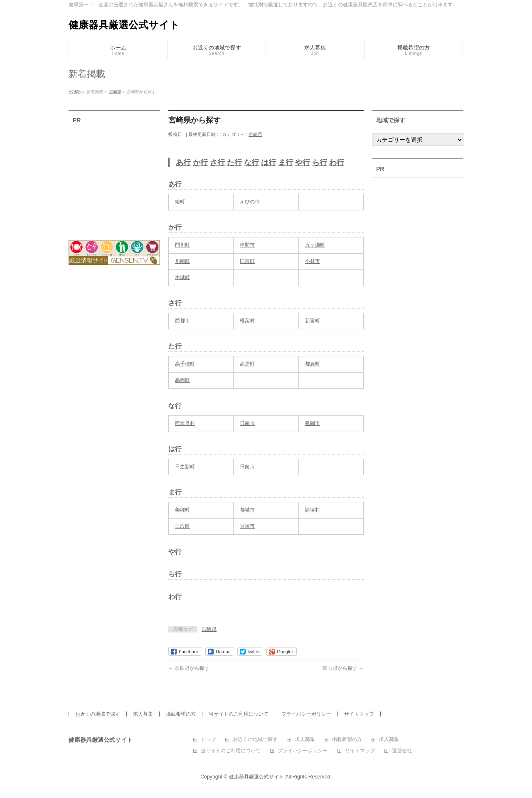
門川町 (182, 245)
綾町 (180, 202)
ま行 (286, 163)
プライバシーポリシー (306, 714)
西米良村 (185, 423)
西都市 (182, 321)
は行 (268, 163)
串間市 (247, 245)
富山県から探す (343, 668)
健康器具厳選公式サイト (124, 25)
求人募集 (143, 714)
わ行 (337, 163)
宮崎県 (255, 134)
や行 (303, 163)
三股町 (182, 526)
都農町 (313, 364)
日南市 (247, 423)
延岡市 (313, 423)
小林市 (313, 261)
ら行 (320, 163)
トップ (208, 740)
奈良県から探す (189, 668)
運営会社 (402, 751)
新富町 (313, 321)
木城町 (182, 277)
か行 (200, 163)
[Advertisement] (114, 179)
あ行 (183, 163)
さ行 (217, 163)
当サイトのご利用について (239, 714)
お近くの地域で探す (98, 714)
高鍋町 (182, 380)
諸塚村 (313, 510)
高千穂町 (185, 364)
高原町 (247, 364)
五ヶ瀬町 (315, 245)
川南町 (182, 261)
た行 (234, 163)
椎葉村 (247, 321)
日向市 (247, 467)
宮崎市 (247, 526)
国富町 (247, 261)
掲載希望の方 (181, 714)
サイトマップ (359, 714)
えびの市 (250, 202)
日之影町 (185, 467)
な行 (251, 163)
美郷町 (182, 510)
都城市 (247, 510)
